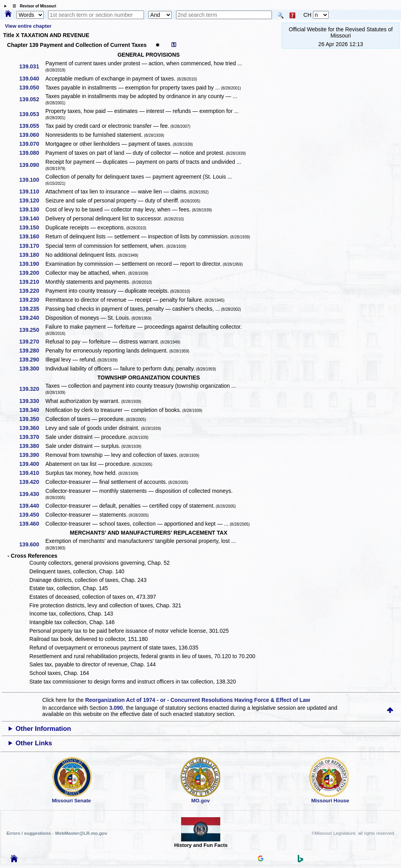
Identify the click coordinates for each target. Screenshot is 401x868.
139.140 (32, 218)
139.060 (32, 135)
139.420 (32, 482)
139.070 (32, 144)
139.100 (32, 180)
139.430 (32, 494)
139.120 (32, 200)
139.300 (32, 369)
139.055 (32, 126)
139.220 (32, 291)
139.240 (32, 318)
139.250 (32, 330)
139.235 (32, 309)
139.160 (32, 236)
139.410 (32, 473)
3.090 (116, 708)
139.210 (32, 282)
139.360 (32, 428)
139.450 (32, 515)
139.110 (32, 191)
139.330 (32, 401)
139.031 (32, 66)
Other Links (34, 743)
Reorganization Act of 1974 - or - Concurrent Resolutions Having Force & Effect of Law (198, 700)
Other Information (43, 729)
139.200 (32, 273)
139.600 (32, 544)
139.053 (32, 114)
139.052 (32, 99)
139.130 (32, 209)
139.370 (32, 437)
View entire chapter (28, 26)
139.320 (32, 389)
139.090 (32, 165)
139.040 (32, 79)
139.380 (32, 446)
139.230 (32, 300)
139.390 (32, 455)
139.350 (32, 419)
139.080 (32, 153)
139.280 (32, 351)
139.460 (32, 524)
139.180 (32, 255)
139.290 (32, 360)
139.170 (32, 246)
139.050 (32, 88)
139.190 (32, 264)
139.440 (32, 506)
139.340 (32, 410)
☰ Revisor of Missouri (32, 6)
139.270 (32, 342)
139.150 (32, 227)
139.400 (32, 464)
